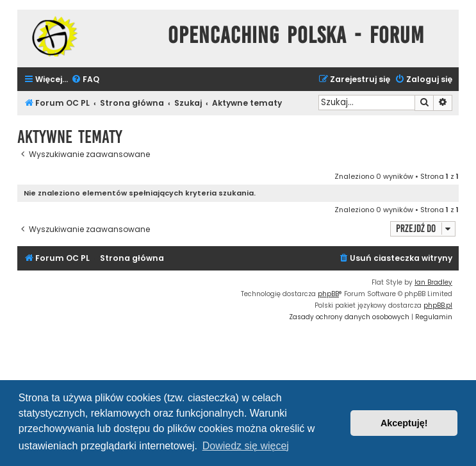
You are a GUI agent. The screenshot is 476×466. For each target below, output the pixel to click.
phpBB (328, 294)
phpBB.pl (438, 305)
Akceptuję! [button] (404, 423)
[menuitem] (85, 80)
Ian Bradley (433, 282)
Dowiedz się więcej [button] (246, 446)
